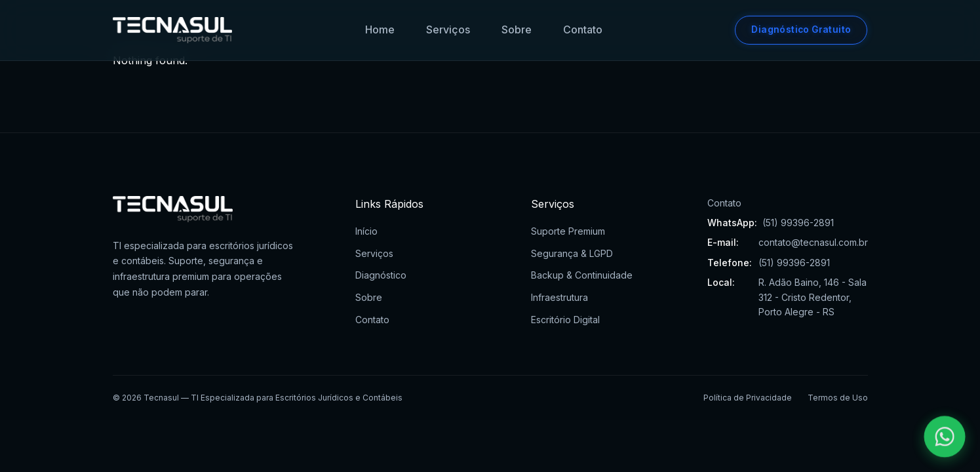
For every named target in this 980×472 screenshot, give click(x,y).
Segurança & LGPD (572, 253)
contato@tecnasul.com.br (813, 242)
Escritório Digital (565, 320)
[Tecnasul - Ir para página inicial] (173, 30)
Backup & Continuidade (582, 275)
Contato (583, 29)
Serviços (448, 29)
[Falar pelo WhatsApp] (945, 437)
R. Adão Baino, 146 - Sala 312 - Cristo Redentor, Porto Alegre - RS (813, 297)
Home (380, 29)
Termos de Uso (838, 398)
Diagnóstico (381, 275)
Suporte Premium (568, 231)
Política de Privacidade (748, 398)
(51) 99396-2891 (798, 223)
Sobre (517, 29)
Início (366, 231)
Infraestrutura (559, 297)
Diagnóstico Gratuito (801, 29)
